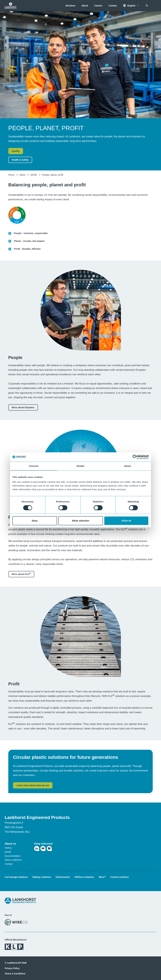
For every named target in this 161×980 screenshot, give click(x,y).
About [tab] (127, 466)
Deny (35, 521)
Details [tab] (80, 466)
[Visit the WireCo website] (16, 922)
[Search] (147, 6)
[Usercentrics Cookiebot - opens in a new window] (135, 457)
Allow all (126, 521)
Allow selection (81, 521)
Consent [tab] (34, 466)
